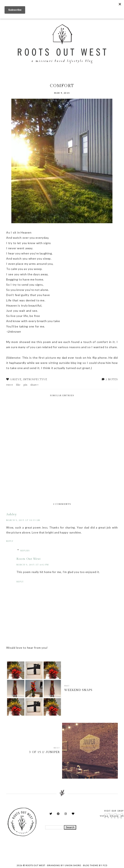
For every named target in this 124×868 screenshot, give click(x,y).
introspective (35, 379)
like (18, 385)
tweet (10, 385)
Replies (25, 551)
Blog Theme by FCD (95, 865)
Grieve (16, 379)
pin (25, 385)
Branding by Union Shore (64, 865)
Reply (10, 541)
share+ (35, 385)
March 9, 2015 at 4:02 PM (33, 565)
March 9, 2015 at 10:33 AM (23, 520)
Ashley (11, 514)
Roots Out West (28, 559)
